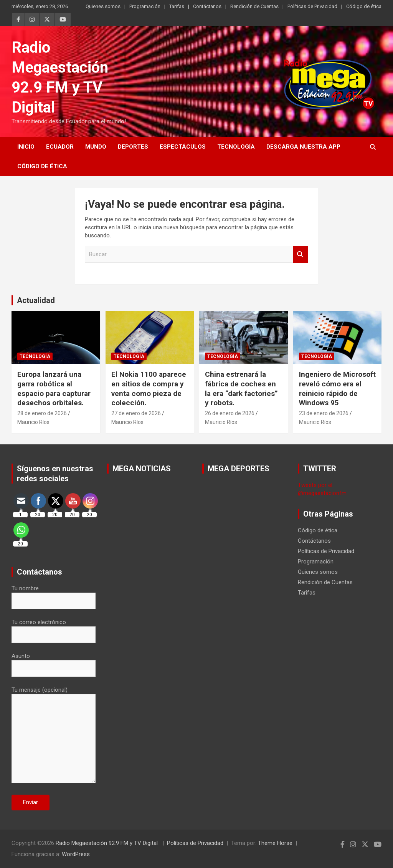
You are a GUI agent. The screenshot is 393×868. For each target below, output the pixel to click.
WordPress (76, 854)
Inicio (26, 147)
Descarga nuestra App (303, 147)
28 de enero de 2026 (42, 413)
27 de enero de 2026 (136, 413)
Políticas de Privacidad (312, 6)
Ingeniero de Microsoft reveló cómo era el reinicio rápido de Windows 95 (337, 388)
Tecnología (236, 147)
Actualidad (36, 300)
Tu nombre (54, 595)
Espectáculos (183, 147)
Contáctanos (207, 6)
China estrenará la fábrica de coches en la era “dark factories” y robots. (241, 388)
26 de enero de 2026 (230, 413)
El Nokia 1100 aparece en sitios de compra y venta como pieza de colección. (149, 388)
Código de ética (364, 6)
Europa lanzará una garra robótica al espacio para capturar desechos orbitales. (54, 388)
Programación (145, 6)
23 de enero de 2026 (324, 413)
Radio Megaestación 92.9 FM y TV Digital (107, 843)
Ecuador (60, 147)
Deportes (133, 147)
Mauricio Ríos (33, 422)
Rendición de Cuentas (254, 6)
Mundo (96, 147)
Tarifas (177, 6)
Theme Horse (275, 843)
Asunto (54, 662)
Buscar (301, 254)
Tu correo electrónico (54, 628)
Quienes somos (103, 6)
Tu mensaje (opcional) (54, 735)
